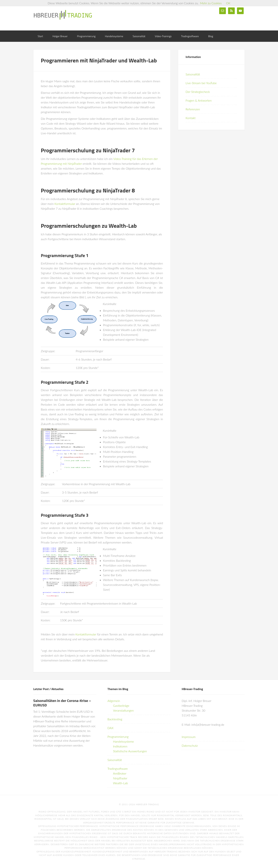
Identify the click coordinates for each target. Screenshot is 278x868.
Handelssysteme (123, 741)
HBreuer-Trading (63, 15)
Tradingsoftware (118, 769)
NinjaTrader (120, 778)
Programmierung (118, 737)
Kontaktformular (65, 204)
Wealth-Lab (120, 783)
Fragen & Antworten (199, 100)
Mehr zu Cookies (211, 3)
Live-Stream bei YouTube (201, 83)
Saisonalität (193, 74)
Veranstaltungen (123, 710)
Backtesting (115, 719)
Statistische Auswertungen (130, 751)
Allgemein (114, 701)
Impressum (189, 737)
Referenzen (193, 109)
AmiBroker (120, 773)
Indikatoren (120, 746)
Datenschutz (190, 745)
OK (228, 3)
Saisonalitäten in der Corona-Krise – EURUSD (62, 703)
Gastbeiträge (121, 706)
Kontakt (190, 118)
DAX (110, 728)
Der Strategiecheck (198, 92)
